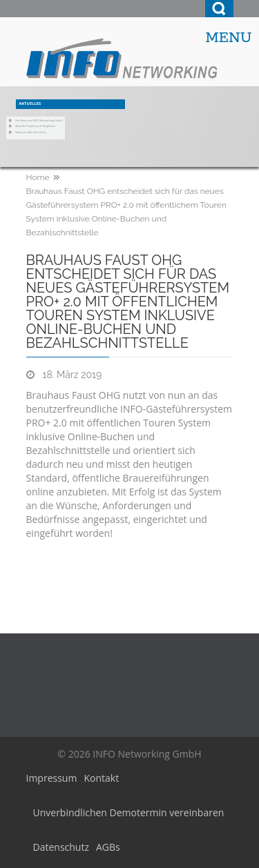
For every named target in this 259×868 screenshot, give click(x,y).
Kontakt (101, 778)
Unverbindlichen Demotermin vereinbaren (129, 812)
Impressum (52, 778)
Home (38, 177)
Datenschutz (61, 847)
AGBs (108, 847)
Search (219, 9)
